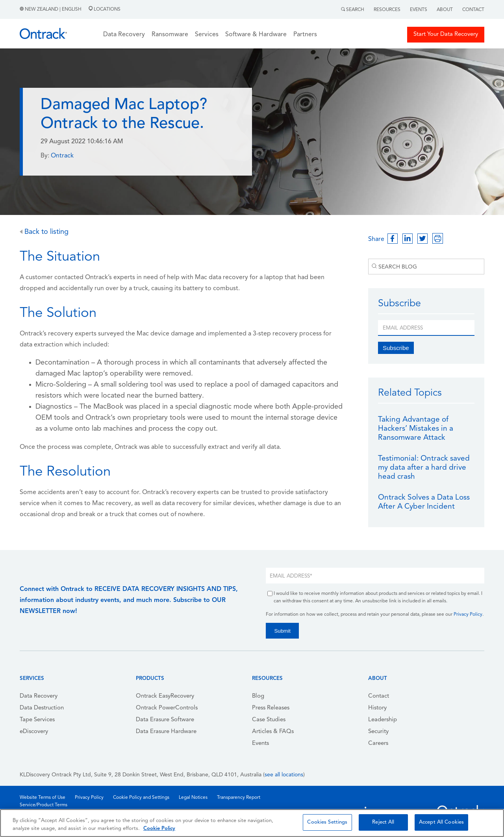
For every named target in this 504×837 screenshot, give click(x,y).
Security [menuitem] (378, 732)
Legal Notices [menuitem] (193, 798)
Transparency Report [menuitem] (239, 798)
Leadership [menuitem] (383, 720)
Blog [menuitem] (258, 696)
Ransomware (170, 35)
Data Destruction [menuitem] (42, 708)
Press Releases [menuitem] (271, 708)
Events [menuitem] (260, 743)
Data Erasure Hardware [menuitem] (166, 732)
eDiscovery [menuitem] (34, 732)
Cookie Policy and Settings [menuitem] (141, 798)
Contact (473, 10)
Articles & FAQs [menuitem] (273, 732)
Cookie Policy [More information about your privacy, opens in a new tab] (159, 829)
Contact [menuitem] (379, 696)
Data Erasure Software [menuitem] (165, 720)
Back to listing (44, 232)
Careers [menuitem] (378, 743)
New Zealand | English (51, 9)
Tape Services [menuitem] (37, 720)
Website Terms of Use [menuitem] (43, 798)
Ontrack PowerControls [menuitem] (167, 708)
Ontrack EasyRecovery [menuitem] (165, 696)
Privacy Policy (468, 615)
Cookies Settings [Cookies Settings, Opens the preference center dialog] (327, 822)
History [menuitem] (377, 708)
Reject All (383, 822)
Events (419, 10)
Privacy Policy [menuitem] (89, 798)
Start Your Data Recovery (446, 34)
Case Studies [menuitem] (269, 720)
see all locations (284, 775)
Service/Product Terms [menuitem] (44, 805)
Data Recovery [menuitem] (39, 696)
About (445, 10)
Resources (387, 10)
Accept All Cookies (441, 822)
